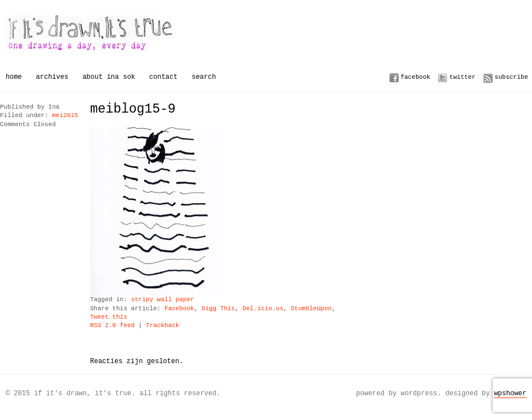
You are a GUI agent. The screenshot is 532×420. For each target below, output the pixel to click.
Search (204, 77)
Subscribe (511, 77)
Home (14, 77)
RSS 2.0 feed (112, 326)
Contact (163, 77)
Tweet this (109, 317)
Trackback (162, 326)
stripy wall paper (163, 300)
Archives (52, 77)
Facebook (416, 77)
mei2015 (65, 116)
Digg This (218, 309)
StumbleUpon (311, 309)
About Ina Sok (109, 77)
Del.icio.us (263, 309)
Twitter (462, 77)
